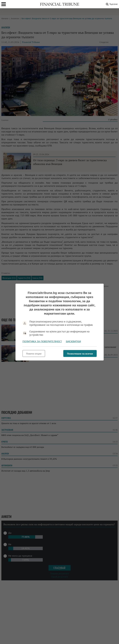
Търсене (111, 4)
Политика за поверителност (42, 341)
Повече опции (34, 354)
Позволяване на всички (80, 354)
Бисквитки (73, 341)
